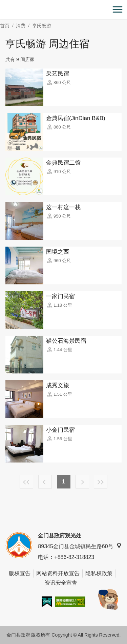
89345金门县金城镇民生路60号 (80, 546)
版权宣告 (20, 573)
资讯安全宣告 (61, 583)
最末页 (101, 482)
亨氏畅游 (42, 26)
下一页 (82, 482)
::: (2, 4)
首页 (5, 26)
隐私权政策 (99, 573)
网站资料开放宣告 (58, 573)
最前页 (26, 482)
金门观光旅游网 (64, 10)
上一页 (45, 482)
